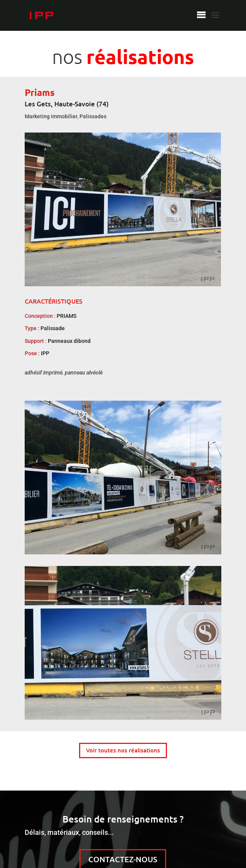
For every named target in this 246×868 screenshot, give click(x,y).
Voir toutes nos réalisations (123, 750)
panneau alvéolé (84, 373)
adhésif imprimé (44, 373)
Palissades (93, 116)
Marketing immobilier (51, 116)
